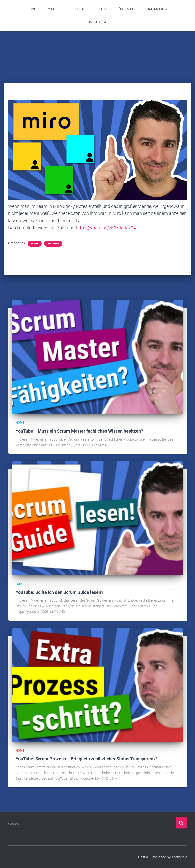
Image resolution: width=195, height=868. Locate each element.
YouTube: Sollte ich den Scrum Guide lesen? (59, 592)
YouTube (55, 9)
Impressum (97, 22)
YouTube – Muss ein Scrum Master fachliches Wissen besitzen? (79, 431)
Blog (103, 9)
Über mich (127, 9)
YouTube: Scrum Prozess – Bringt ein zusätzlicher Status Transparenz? (87, 759)
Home (32, 9)
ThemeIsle (179, 857)
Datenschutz (157, 9)
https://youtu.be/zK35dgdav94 (106, 228)
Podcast (80, 9)
